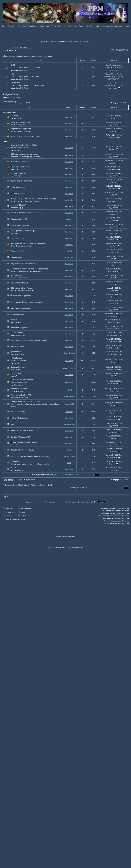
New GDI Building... (20, 418)
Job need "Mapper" (18, 205)
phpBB (65, 536)
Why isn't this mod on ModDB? (23, 264)
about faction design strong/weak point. (27, 302)
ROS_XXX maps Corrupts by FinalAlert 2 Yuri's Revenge (33, 199)
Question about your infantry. (22, 450)
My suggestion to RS (19, 219)
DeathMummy (112, 419)
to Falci (13, 468)
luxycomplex (69, 200)
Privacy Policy (44, 26)
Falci (69, 463)
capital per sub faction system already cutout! (29, 340)
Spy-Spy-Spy (112, 322)
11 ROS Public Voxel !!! (22, 167)
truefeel (69, 251)
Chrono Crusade (112, 335)
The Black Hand (69, 456)
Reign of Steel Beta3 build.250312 (24, 145)
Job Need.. (15, 116)
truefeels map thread (19, 389)
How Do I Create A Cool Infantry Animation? (28, 243)
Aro (112, 259)
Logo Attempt (16, 461)
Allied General (112, 169)
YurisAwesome (69, 424)
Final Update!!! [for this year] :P (23, 231)
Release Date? (16, 257)
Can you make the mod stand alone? (25, 401)
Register (83, 26)
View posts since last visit (120, 49)
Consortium (16, 83)
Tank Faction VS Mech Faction (25, 442)
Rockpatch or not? (18, 367)
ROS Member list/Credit (20, 162)
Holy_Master (25, 70)
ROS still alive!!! (17, 275)
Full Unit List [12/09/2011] (21, 173)
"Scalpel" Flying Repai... (114, 74)
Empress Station (114, 83)
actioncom (69, 412)
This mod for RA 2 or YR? (21, 395)
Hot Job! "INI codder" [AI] (21, 437)
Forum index (10, 56)
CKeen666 (69, 264)
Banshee (112, 149)
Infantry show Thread (19, 283)
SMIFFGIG (112, 79)
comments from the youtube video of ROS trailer (30, 456)
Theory (112, 405)
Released (35, 56)
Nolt (112, 118)
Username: (30, 502)
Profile (90, 26)
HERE (89, 42)
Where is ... (15, 320)
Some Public (18, 333)
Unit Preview (18, 358)
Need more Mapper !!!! (19, 328)
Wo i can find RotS (18, 412)
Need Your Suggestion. (22, 296)
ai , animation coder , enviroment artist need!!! (29, 269)
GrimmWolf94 (69, 396)
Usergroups (73, 26)
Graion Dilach (112, 88)
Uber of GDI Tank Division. (23, 380)
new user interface (18, 187)
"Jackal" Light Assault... (114, 65)
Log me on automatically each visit (81, 502)
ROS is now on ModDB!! (20, 226)
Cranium (112, 214)
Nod (12, 74)
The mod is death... (18, 238)
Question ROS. (16, 352)
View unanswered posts (120, 51)
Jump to (73, 488)
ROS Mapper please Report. (22, 288)
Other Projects (23, 56)
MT (112, 376)
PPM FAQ (22, 26)
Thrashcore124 (112, 329)
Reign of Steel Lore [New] (21, 122)
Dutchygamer (112, 138)
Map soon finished (18, 251)
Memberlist (63, 26)
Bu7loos (69, 219)
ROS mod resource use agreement (24, 154)
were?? (13, 424)
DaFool (112, 438)
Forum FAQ (32, 26)
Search (54, 26)
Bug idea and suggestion (21, 129)
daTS (112, 195)
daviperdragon (69, 257)
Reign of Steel (46, 56)
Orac (112, 70)
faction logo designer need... (22, 181)
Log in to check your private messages (109, 26)
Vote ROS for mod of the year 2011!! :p (26, 213)
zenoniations (112, 240)
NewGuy (69, 450)
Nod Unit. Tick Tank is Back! (22, 431)
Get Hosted (12, 26)
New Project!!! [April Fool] (21, 308)
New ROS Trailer (17, 347)
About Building (18, 194)
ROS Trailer (17, 373)
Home (4, 26)
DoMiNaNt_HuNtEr (112, 348)
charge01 (112, 163)
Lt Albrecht (112, 362)
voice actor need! (17, 315)
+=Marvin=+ (69, 245)
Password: (51, 502)
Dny (112, 297)
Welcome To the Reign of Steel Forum (26, 136)
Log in (127, 26)
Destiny (112, 303)
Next (126, 103)
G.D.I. (13, 65)
